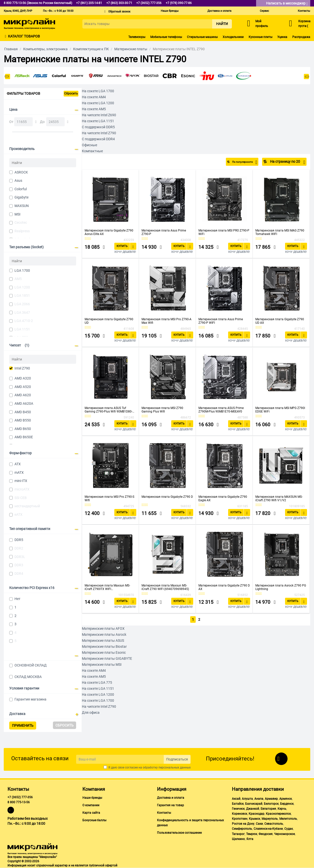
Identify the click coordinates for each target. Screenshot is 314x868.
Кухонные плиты (260, 37)
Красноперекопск (278, 814)
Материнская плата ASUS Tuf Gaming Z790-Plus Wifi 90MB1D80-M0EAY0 (108, 410)
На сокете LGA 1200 (98, 103)
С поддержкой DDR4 (98, 139)
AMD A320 (23, 378)
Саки (259, 824)
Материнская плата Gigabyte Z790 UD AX (280, 321)
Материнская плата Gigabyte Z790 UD (109, 321)
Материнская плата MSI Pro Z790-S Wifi (109, 498)
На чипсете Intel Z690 (99, 115)
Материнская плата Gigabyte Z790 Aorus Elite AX (109, 232)
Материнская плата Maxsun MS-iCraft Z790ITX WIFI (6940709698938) (107, 587)
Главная (11, 49)
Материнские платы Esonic (104, 652)
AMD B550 (23, 420)
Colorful (21, 189)
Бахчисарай (254, 804)
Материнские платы (131, 49)
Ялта (250, 839)
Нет (17, 599)
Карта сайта (91, 813)
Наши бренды (170, 11)
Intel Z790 (22, 368)
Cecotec (21, 222)
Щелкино (238, 839)
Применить (23, 725)
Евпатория (268, 809)
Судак (289, 829)
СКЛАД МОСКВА (28, 677)
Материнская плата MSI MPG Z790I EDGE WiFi (280, 410)
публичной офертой (103, 865)
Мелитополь (288, 819)
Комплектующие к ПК (91, 49)
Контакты (304, 11)
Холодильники (233, 37)
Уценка (282, 37)
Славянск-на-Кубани (268, 829)
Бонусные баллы (94, 820)
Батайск (238, 804)
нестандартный (27, 506)
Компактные (92, 151)
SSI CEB (21, 498)
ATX (18, 464)
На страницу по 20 (287, 162)
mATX (19, 472)
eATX (18, 514)
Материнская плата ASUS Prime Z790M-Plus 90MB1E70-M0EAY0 (221, 410)
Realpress (22, 231)
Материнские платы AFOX (103, 628)
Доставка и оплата (219, 11)
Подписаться (177, 759)
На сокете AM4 (94, 97)
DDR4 (19, 573)
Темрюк (252, 834)
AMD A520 (23, 387)
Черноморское (284, 834)
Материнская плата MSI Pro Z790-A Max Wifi (166, 321)
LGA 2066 (22, 304)
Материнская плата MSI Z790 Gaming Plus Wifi (162, 410)
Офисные (89, 145)
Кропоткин (240, 819)
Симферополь (242, 829)
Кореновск (239, 814)
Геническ (238, 809)
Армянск (286, 799)
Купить (122, 246)
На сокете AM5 (94, 109)
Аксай (236, 799)
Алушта (247, 799)
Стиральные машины (202, 37)
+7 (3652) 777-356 (20, 797)
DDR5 (19, 540)
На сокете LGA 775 (97, 682)
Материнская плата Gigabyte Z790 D (167, 497)
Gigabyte (21, 197)
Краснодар (256, 814)
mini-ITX (21, 481)
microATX (22, 489)
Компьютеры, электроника (45, 49)
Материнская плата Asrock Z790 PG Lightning (281, 587)
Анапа (259, 799)
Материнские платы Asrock (104, 634)
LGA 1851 (22, 295)
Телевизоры (137, 37)
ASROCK (21, 172)
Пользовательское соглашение (179, 833)
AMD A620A (24, 403)
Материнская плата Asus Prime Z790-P (164, 232)
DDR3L (20, 557)
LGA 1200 (22, 287)
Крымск (254, 819)
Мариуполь (270, 819)
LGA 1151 (22, 329)
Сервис (264, 11)
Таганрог (238, 834)
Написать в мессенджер (287, 4)
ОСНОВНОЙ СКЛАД (31, 665)
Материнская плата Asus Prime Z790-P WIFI (221, 321)
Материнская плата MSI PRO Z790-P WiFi (224, 232)
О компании (91, 805)
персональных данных (175, 767)
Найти (222, 24)
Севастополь (274, 824)
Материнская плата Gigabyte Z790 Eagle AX (223, 498)
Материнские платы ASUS (103, 640)
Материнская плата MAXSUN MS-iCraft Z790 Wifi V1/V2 (279, 498)
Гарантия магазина (30, 699)
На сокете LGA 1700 (98, 91)
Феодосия (266, 834)
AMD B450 (23, 412)
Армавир (271, 799)
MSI (17, 214)
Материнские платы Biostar (104, 646)
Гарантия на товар (170, 805)
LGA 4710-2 (24, 321)
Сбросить (71, 93)
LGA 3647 (22, 312)
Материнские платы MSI (102, 664)
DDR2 (19, 548)
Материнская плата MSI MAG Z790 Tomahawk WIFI (280, 232)
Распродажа (301, 37)
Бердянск (287, 804)
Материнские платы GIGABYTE (107, 658)
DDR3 (19, 565)
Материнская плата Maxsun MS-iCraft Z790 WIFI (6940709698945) (165, 587)
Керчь (282, 809)
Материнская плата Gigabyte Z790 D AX (224, 587)
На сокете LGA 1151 (98, 121)
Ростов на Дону (243, 824)
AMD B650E (24, 437)
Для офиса (91, 712)
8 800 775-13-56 (19, 802)
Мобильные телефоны (166, 37)
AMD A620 (23, 395)
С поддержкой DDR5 (98, 127)
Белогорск (271, 804)
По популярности (241, 162)
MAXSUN (22, 206)
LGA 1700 (22, 270)
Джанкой (253, 809)
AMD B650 (23, 429)
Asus (18, 180)
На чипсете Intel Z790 (99, 133)
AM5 (18, 279)
